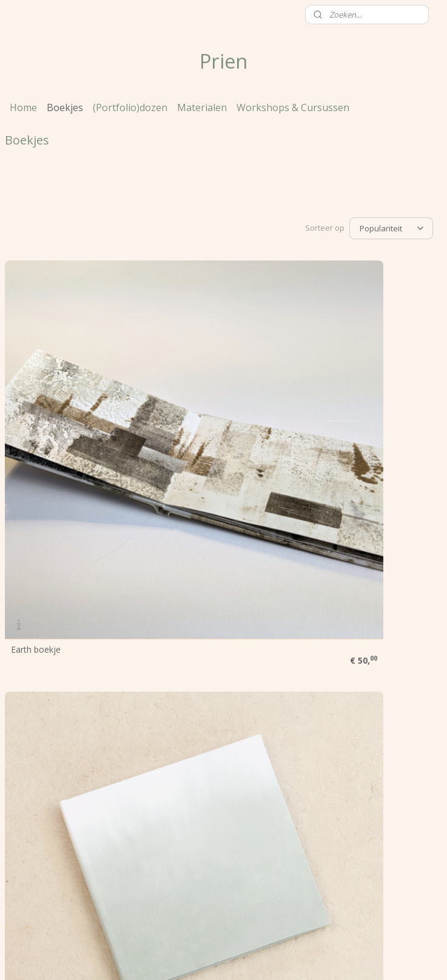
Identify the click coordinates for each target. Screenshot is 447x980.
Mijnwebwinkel (342, 958)
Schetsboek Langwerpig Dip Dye (215, 605)
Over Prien (25, 701)
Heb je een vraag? (40, 756)
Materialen (202, 107)
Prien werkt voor (37, 715)
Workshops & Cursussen (293, 107)
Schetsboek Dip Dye (348, 410)
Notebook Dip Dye (197, 410)
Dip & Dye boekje (46, 602)
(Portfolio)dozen (130, 107)
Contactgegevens (39, 769)
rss (190, 958)
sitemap (164, 958)
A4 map (324, 602)
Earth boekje (36, 410)
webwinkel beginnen (236, 958)
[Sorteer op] (391, 228)
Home (23, 107)
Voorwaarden (31, 728)
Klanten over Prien (41, 742)
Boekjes (65, 107)
